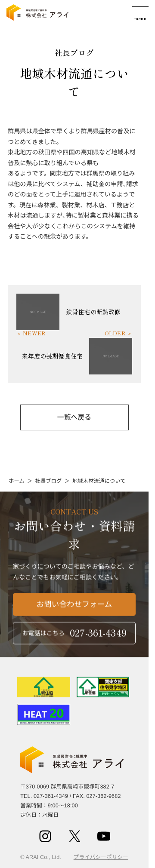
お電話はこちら (74, 635)
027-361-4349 (51, 796)
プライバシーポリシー (101, 857)
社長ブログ (48, 481)
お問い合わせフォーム (74, 606)
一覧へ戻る (74, 417)
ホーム (17, 481)
